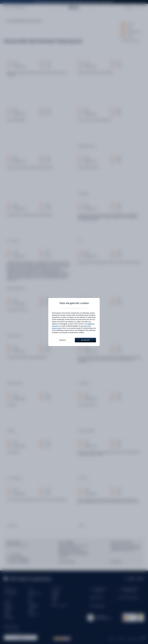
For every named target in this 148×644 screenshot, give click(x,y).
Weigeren (63, 340)
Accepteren (85, 340)
